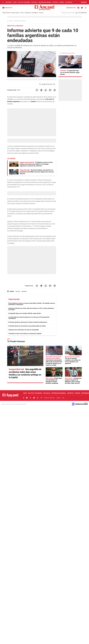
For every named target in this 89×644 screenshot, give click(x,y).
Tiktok (38, 398)
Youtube (34, 398)
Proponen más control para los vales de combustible (24, 330)
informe (18, 291)
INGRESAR (84, 2)
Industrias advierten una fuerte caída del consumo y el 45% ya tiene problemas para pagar (31, 309)
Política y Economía (24, 2)
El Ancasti (10, 21)
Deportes (55, 2)
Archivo (22, 13)
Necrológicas (35, 13)
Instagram (30, 398)
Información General (45, 2)
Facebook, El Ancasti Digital (24, 398)
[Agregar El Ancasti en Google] (47, 84)
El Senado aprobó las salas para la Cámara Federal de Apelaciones (28, 322)
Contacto (41, 13)
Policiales (34, 2)
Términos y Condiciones (49, 398)
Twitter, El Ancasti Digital (27, 398)
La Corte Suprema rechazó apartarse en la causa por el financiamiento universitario (29, 318)
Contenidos (69, 2)
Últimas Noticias (6, 13)
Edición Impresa (15, 13)
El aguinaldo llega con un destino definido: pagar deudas (25, 313)
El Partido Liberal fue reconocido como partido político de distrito (27, 326)
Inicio (15, 2)
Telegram (41, 398)
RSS (63, 398)
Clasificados (28, 13)
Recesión (24, 291)
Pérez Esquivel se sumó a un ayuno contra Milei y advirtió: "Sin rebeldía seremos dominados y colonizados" (32, 304)
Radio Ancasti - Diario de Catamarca (7, 8)
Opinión (62, 2)
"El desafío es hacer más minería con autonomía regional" (25, 334)
